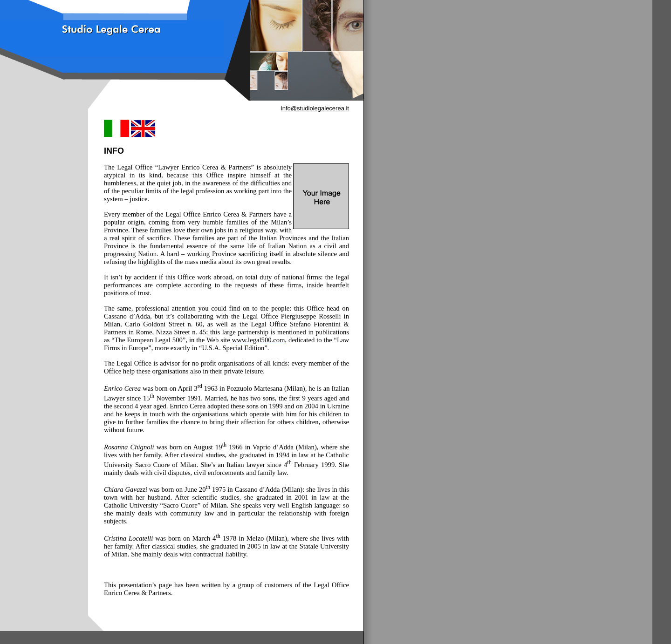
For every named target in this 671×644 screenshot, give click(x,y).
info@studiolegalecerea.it (315, 108)
